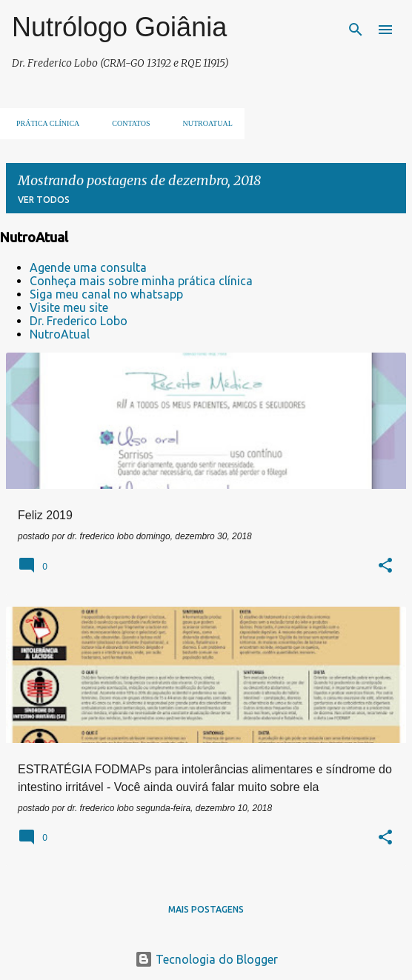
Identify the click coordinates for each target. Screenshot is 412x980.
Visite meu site (69, 307)
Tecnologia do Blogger (206, 959)
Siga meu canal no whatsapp (106, 294)
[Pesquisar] (356, 30)
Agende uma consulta (88, 267)
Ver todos (44, 200)
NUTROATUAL (203, 123)
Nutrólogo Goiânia (119, 27)
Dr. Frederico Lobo (79, 321)
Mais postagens (206, 909)
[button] (385, 567)
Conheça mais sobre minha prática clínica (141, 281)
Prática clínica (43, 123)
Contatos (126, 123)
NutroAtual (60, 334)
